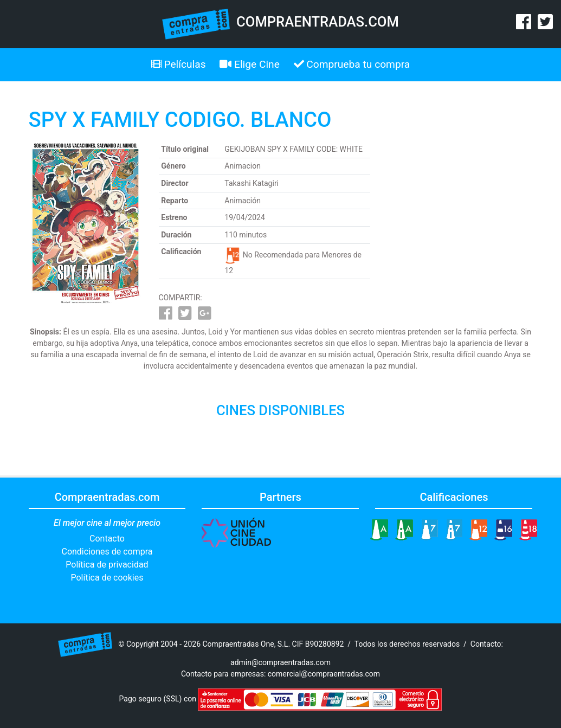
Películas (179, 64)
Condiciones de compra (107, 552)
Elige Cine (250, 64)
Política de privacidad (107, 565)
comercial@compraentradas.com (324, 674)
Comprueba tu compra (352, 64)
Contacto (107, 539)
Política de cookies (107, 578)
